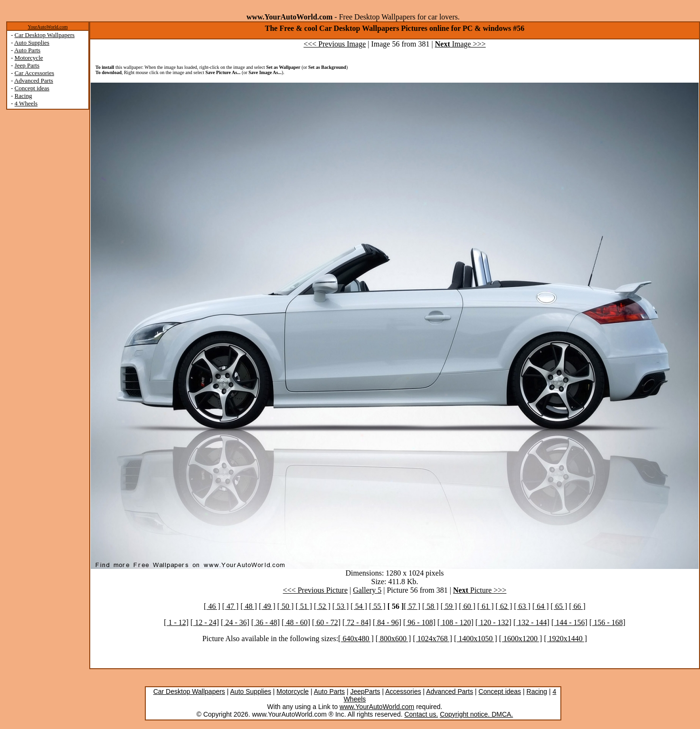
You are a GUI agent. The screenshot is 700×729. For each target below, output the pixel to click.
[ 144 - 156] (569, 622)
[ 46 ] (212, 606)
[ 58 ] (430, 606)
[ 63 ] (522, 606)
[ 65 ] (559, 606)
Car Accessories (34, 73)
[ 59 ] (449, 606)
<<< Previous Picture (315, 590)
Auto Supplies (32, 43)
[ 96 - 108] (419, 622)
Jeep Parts (27, 65)
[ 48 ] (249, 606)
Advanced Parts (34, 80)
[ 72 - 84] (357, 622)
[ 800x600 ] (393, 639)
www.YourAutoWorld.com (377, 707)
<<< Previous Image (335, 44)
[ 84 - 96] (387, 622)
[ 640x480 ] (356, 639)
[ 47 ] (231, 606)
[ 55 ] (377, 606)
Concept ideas (32, 88)
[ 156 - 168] (607, 622)
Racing (24, 96)
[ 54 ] (359, 606)
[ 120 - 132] (493, 622)
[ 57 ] (412, 606)
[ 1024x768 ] (432, 639)
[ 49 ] (267, 606)
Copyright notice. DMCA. (476, 714)
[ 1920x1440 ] (565, 639)
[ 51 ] (304, 606)
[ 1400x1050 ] (476, 639)
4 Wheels (26, 103)
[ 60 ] (467, 606)
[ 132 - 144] (531, 622)
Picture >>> (480, 590)
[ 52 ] (322, 606)
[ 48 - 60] (296, 622)
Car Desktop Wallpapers (45, 35)
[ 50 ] (286, 606)
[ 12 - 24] (205, 622)
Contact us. (421, 714)
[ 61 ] (486, 606)
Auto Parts (27, 50)
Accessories (403, 691)
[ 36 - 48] (265, 622)
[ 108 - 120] (455, 622)
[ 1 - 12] (176, 622)
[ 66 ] (577, 606)
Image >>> (460, 44)
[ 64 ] (541, 606)
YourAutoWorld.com (47, 27)
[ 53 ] (341, 606)
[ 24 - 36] (235, 622)
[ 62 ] (504, 606)
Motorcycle (29, 58)
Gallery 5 (367, 590)
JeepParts (365, 691)
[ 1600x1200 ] (521, 639)
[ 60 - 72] (326, 622)
